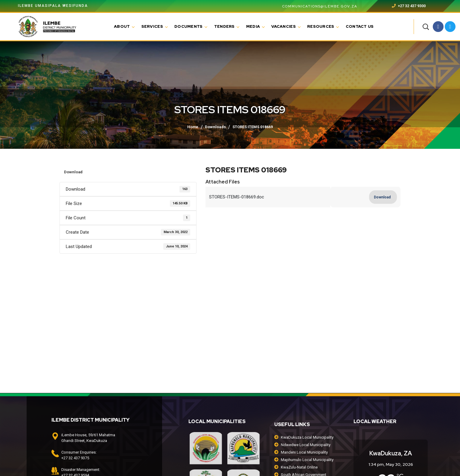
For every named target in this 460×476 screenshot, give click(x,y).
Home (193, 127)
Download (73, 172)
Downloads (215, 127)
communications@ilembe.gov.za (316, 6)
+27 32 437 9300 (409, 6)
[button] (426, 27)
